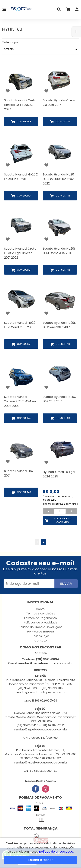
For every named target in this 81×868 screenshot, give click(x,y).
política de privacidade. (56, 852)
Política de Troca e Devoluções (41, 627)
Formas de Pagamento (41, 618)
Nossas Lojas (41, 636)
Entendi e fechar (40, 860)
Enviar (66, 584)
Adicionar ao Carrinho (63, 520)
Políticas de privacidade (41, 622)
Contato (41, 640)
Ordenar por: (11, 42)
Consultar (24, 122)
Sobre (40, 609)
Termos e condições (41, 613)
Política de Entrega (41, 631)
